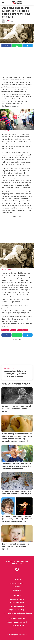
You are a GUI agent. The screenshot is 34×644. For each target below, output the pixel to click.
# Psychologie (22, 330)
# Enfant (5, 330)
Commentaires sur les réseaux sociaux (17, 613)
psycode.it (17, 590)
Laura (10, 20)
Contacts (17, 587)
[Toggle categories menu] (3, 2)
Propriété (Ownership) (17, 610)
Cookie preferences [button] (17, 626)
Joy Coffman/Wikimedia (7, 270)
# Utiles (13, 330)
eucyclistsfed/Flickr (6, 131)
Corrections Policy (17, 603)
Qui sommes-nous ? (17, 583)
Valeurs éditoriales (17, 606)
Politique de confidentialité (17, 622)
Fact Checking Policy (17, 599)
